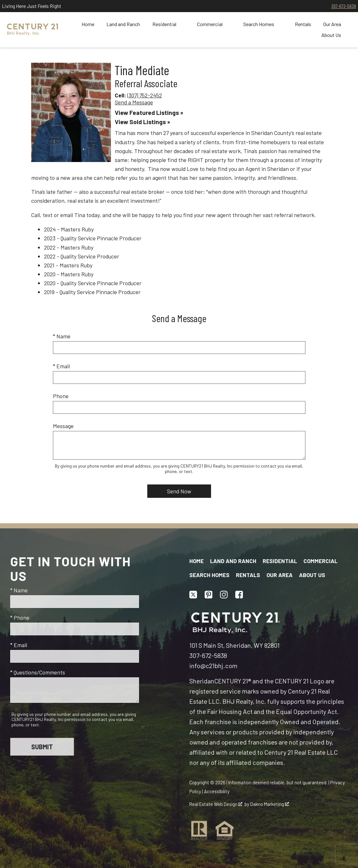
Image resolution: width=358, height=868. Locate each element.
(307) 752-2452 (145, 95)
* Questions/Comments (38, 672)
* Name (62, 336)
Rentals (303, 24)
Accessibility (217, 791)
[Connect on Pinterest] (208, 595)
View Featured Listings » (149, 113)
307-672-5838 (344, 6)
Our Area (280, 575)
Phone (61, 396)
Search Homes (209, 575)
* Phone (20, 617)
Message (63, 426)
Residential (280, 561)
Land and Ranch (123, 24)
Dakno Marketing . (270, 804)
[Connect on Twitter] (193, 595)
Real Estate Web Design (216, 804)
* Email (61, 366)
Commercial (321, 561)
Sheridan (202, 681)
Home (88, 24)
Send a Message (134, 102)
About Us (312, 575)
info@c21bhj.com (213, 666)
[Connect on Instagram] (224, 595)
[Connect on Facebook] (239, 595)
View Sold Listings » (142, 122)
